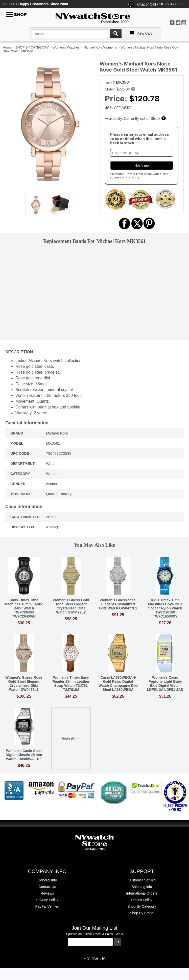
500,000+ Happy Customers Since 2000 (35, 4)
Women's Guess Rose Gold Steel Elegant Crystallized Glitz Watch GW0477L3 (24, 683)
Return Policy (142, 900)
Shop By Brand (142, 913)
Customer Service (142, 880)
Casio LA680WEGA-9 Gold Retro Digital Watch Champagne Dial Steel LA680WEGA (118, 683)
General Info (47, 880)
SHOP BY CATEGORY (32, 47)
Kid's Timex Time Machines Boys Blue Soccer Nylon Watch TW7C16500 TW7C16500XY (165, 608)
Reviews (47, 893)
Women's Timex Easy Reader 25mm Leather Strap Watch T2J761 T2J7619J (71, 683)
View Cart (144, 33)
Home (7, 47)
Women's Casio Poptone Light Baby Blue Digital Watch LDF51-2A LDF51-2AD (165, 683)
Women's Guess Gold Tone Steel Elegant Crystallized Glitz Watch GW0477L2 (71, 606)
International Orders (142, 893)
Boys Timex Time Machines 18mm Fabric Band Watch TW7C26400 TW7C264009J (24, 608)
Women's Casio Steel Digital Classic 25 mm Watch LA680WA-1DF (24, 755)
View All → (71, 739)
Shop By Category (142, 906)
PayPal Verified (47, 906)
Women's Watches (66, 47)
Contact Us (47, 887)
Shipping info (142, 887)
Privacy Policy (47, 900)
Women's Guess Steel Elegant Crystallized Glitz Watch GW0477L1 (118, 604)
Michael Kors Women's (100, 47)
